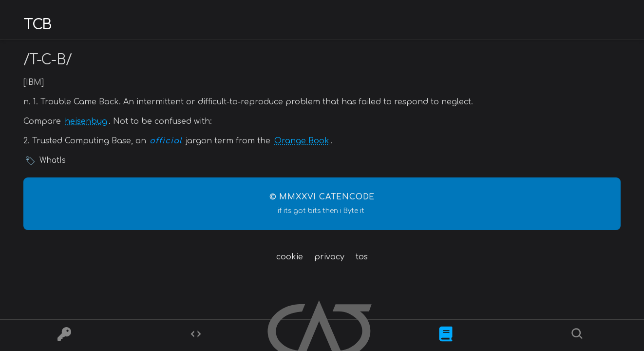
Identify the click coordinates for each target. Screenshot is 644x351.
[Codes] (196, 336)
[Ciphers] (64, 336)
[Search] (578, 336)
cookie (290, 257)
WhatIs (53, 161)
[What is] (446, 336)
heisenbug (86, 121)
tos (362, 257)
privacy (329, 257)
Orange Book (302, 141)
